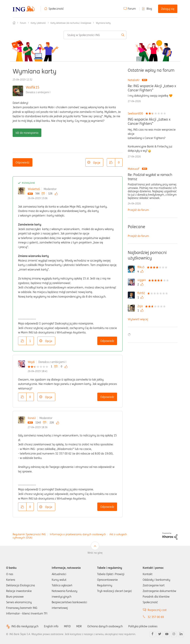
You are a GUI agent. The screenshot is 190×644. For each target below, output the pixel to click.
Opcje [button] (97, 163)
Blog (149, 9)
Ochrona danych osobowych (105, 626)
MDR (79, 626)
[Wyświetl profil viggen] (142, 280)
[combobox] (95, 35)
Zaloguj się (168, 9)
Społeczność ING (14, 23)
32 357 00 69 (156, 617)
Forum (132, 9)
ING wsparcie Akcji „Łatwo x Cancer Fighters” (149, 121)
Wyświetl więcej (138, 319)
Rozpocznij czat (157, 610)
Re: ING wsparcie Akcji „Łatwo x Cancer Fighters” (152, 88)
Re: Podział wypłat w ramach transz (150, 177)
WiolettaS (34, 189)
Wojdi (31, 362)
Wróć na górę (95, 553)
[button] (111, 162)
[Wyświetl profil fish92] (142, 293)
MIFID (67, 626)
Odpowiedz (23, 162)
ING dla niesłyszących (25, 626)
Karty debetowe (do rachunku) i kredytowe (71, 23)
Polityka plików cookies (143, 626)
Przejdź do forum (138, 210)
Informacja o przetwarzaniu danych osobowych (78, 534)
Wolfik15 (33, 87)
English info (51, 626)
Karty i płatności (38, 23)
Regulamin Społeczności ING (29, 534)
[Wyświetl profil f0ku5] (142, 267)
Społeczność (56, 9)
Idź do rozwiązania (27, 133)
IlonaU (32, 418)
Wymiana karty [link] (103, 23)
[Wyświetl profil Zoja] (141, 306)
